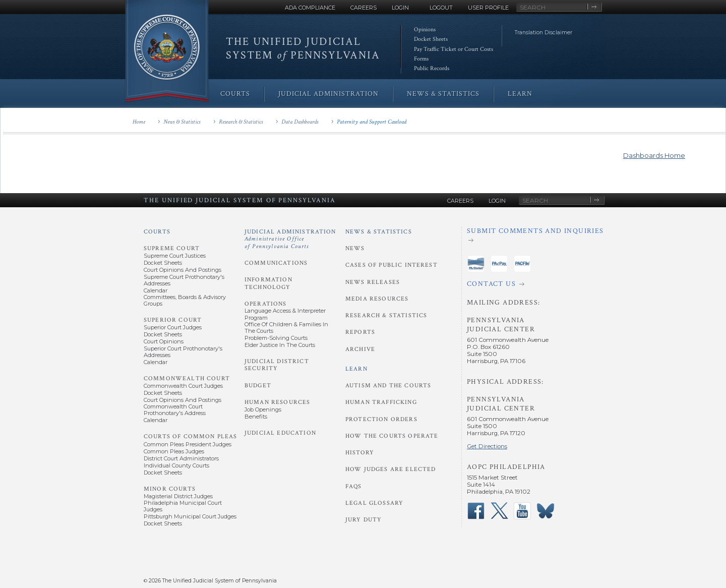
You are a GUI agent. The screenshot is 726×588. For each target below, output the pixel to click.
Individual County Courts (176, 465)
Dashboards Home (654, 155)
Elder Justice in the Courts (280, 345)
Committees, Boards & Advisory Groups (185, 300)
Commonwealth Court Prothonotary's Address (175, 410)
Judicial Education (280, 433)
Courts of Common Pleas (190, 436)
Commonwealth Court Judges (183, 386)
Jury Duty (364, 520)
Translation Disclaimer (543, 33)
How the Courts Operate (392, 436)
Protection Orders (381, 419)
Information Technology (268, 283)
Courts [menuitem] (235, 94)
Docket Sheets (431, 39)
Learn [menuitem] (520, 94)
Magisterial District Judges (178, 496)
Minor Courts (170, 489)
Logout (441, 8)
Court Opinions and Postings (183, 270)
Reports (360, 332)
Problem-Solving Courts (276, 338)
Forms (421, 59)
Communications (276, 263)
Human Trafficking (381, 402)
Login (400, 8)
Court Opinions (164, 341)
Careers (364, 8)
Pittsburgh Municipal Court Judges (190, 516)
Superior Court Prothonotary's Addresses (183, 352)
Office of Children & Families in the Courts (286, 328)
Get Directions (487, 446)
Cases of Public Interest (391, 265)
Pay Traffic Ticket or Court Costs (453, 49)
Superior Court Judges (173, 327)
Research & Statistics (241, 122)
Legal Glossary (374, 503)
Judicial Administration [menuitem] (328, 94)
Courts (157, 232)
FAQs (354, 486)
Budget (258, 386)
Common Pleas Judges (174, 451)
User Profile (488, 8)
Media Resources (377, 299)
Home (139, 122)
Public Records (432, 68)
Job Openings (263, 409)
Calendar (156, 290)
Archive (360, 349)
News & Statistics (182, 122)
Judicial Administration (290, 239)
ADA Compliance (310, 8)
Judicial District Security (277, 365)
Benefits (256, 417)
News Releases (373, 282)
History (360, 453)
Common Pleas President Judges (188, 444)
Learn (356, 369)
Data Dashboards (300, 122)
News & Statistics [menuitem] (443, 94)
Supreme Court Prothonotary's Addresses (184, 280)
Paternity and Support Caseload (372, 122)
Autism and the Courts (388, 386)
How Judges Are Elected (390, 469)
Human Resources (277, 402)
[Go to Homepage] (167, 52)
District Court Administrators (181, 458)
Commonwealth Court (187, 378)
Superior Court (173, 320)
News (355, 248)
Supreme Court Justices (175, 256)
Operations (266, 304)
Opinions (425, 30)
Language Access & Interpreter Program (285, 314)
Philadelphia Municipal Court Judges (183, 506)
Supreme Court (172, 248)
